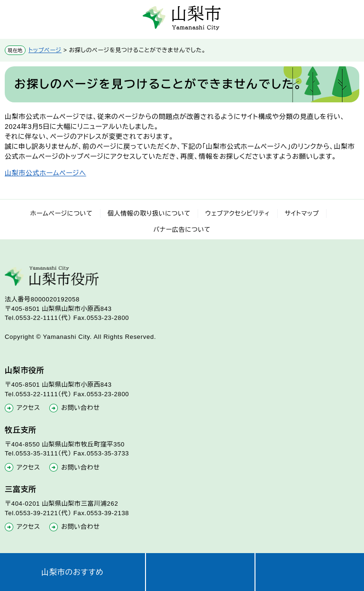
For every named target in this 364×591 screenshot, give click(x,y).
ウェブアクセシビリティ (238, 214)
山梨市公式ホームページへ (45, 173)
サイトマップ (302, 214)
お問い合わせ (80, 408)
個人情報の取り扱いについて (149, 214)
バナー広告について (182, 230)
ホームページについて (62, 214)
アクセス (28, 408)
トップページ (45, 50)
